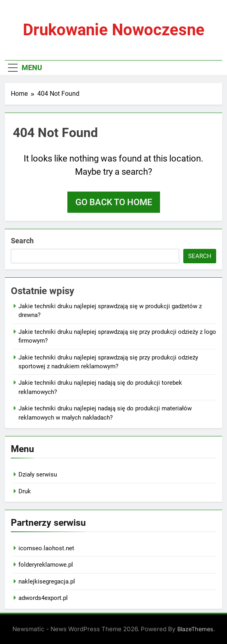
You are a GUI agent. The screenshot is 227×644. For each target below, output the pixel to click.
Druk (25, 491)
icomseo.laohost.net (46, 548)
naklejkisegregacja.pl (47, 581)
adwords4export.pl (43, 598)
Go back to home (114, 202)
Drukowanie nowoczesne (114, 30)
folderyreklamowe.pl (46, 565)
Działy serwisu (38, 474)
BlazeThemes (195, 629)
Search (22, 241)
